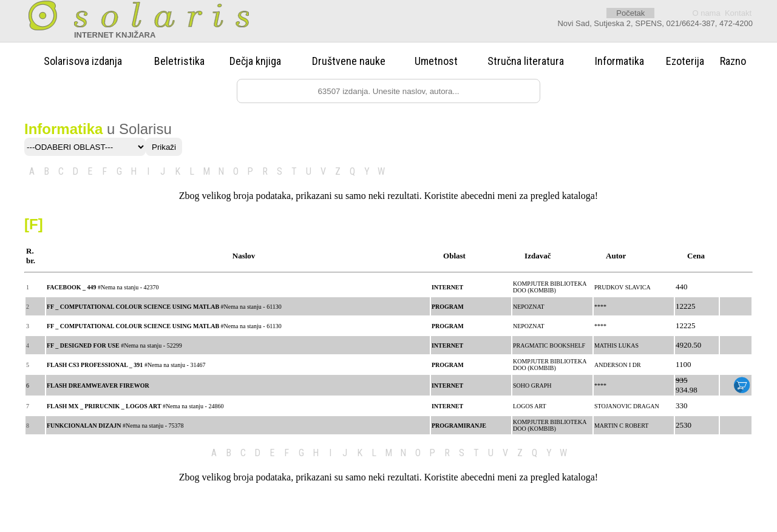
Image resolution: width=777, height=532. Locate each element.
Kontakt (738, 13)
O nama (706, 13)
